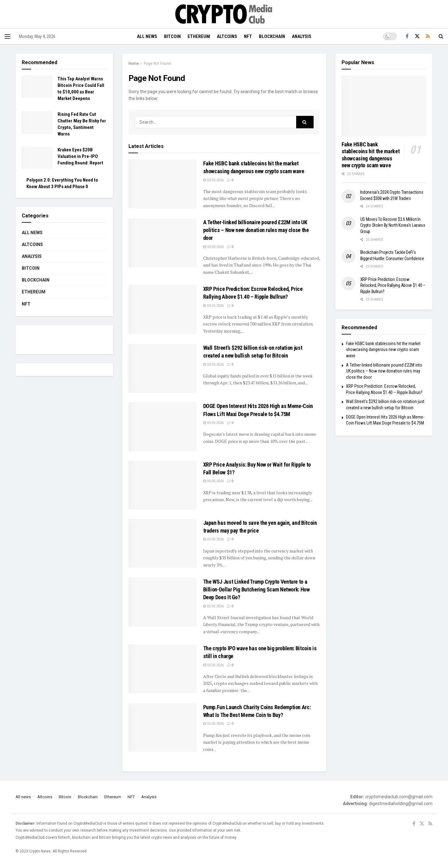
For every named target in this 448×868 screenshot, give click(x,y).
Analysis (302, 36)
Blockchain (272, 36)
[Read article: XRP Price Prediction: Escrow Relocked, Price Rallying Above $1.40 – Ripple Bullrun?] (163, 309)
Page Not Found (157, 64)
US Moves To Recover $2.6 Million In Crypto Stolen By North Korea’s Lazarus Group (393, 225)
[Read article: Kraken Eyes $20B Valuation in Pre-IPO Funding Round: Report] (37, 158)
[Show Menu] (7, 36)
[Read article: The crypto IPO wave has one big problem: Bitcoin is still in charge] (163, 669)
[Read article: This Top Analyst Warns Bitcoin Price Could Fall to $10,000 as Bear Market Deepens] (37, 87)
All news (147, 36)
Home (134, 64)
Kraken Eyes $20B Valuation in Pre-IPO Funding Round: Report (80, 156)
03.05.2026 (213, 180)
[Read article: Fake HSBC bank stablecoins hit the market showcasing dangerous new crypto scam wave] (163, 184)
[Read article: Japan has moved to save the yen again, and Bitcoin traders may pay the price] (163, 543)
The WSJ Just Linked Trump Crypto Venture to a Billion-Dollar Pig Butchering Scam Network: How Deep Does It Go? (257, 589)
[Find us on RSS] (428, 36)
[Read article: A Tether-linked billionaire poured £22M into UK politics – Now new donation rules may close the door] (163, 243)
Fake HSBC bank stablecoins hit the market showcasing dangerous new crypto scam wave (371, 155)
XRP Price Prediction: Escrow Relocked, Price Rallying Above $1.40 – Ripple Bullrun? (393, 285)
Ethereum (199, 36)
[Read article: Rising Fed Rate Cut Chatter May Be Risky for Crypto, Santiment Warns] (37, 122)
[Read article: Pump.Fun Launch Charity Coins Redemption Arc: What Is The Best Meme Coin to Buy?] (163, 728)
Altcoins (227, 36)
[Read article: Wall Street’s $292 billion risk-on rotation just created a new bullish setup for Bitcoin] (163, 368)
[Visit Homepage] (224, 14)
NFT (248, 36)
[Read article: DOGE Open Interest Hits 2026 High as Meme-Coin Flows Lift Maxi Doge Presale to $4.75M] (163, 427)
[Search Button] (441, 36)
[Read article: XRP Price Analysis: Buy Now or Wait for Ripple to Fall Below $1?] (163, 485)
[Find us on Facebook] (407, 36)
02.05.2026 (213, 539)
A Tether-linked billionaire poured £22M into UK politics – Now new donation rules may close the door (256, 230)
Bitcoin (172, 36)
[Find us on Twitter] (417, 36)
